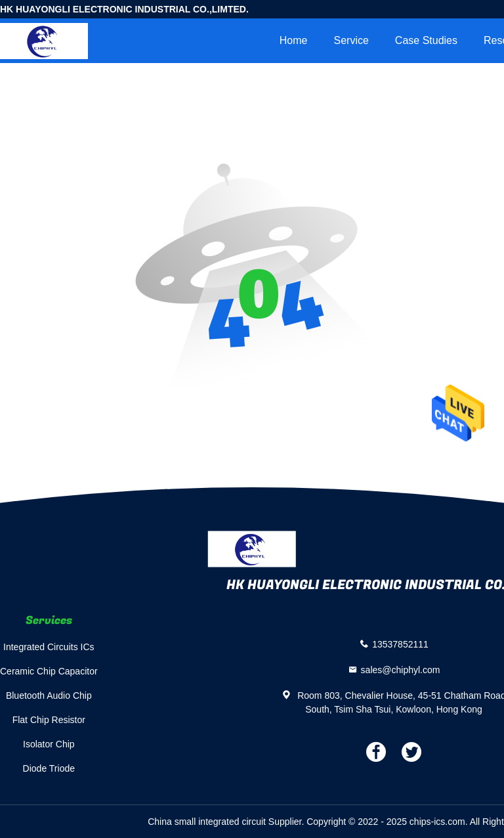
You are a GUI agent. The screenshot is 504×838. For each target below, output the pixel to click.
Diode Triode (49, 768)
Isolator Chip (49, 744)
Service (351, 40)
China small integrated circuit (207, 822)
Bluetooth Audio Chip (49, 695)
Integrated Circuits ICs (49, 647)
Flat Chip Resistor (49, 720)
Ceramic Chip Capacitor (49, 671)
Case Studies (426, 40)
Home (294, 40)
